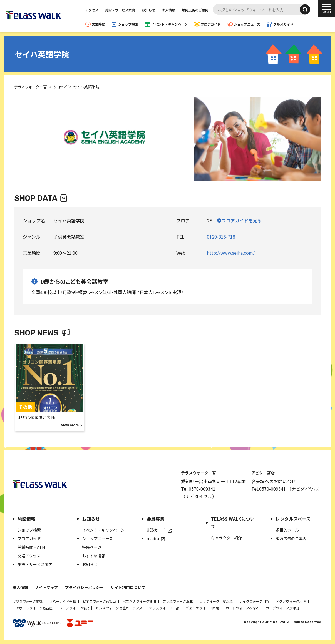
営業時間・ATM (31, 547)
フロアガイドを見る (242, 220)
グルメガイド (283, 24)
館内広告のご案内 (195, 10)
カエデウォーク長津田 (282, 608)
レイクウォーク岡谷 (254, 601)
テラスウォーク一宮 (164, 608)
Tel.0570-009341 (198, 489)
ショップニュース (247, 24)
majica (153, 538)
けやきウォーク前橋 (28, 601)
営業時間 (98, 24)
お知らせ (148, 10)
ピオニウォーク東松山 (99, 601)
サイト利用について (128, 587)
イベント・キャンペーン (169, 24)
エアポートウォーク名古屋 (33, 608)
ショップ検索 (128, 24)
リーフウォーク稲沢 (74, 608)
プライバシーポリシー (84, 587)
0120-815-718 (221, 237)
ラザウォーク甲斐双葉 (216, 601)
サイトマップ (46, 587)
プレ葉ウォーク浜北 (178, 601)
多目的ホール (287, 530)
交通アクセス (29, 556)
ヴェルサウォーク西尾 (202, 608)
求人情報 (168, 10)
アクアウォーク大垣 (291, 601)
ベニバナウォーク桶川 (139, 601)
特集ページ (92, 547)
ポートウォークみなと (242, 608)
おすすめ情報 (94, 556)
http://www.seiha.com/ (231, 253)
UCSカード (156, 530)
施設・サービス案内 (120, 10)
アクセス (92, 10)
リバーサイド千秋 (63, 601)
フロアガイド (211, 24)
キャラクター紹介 (226, 537)
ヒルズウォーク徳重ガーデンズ (119, 608)
